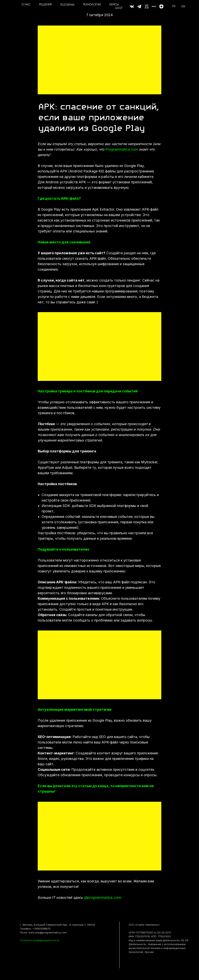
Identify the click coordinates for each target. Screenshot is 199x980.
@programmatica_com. (103, 897)
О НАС (26, 5)
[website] (132, 6)
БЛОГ (119, 8)
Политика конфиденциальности (40, 940)
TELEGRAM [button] (67, 5)
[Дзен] (161, 6)
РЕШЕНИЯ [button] (45, 5)
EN (183, 7)
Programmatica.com (122, 149)
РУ (174, 7)
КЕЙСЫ (114, 5)
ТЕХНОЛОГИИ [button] (92, 5)
